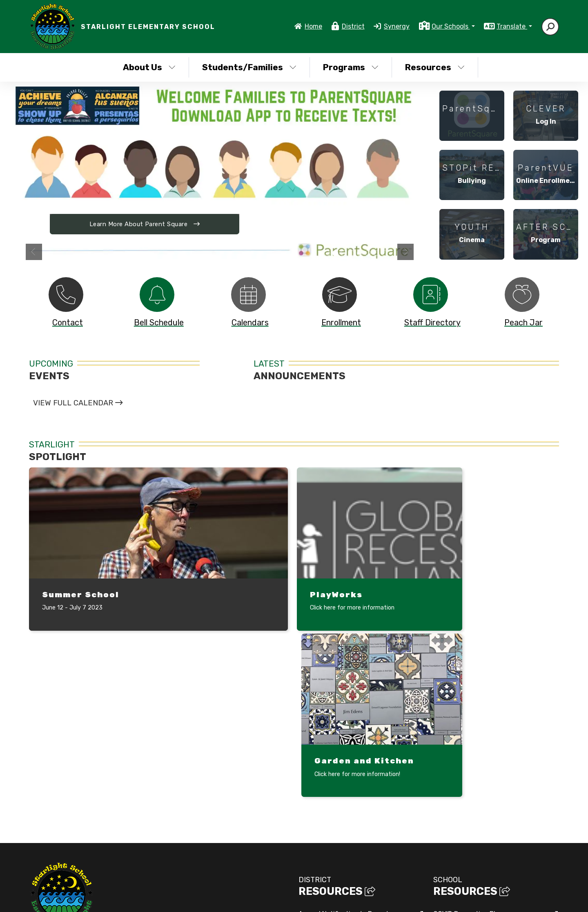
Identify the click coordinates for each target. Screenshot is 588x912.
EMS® (324, 898)
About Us (149, 67)
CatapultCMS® (293, 898)
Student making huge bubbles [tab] (376, 254)
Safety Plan (451, 777)
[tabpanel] (220, 174)
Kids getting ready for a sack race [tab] (360, 254)
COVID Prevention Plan (468, 743)
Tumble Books (454, 793)
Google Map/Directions (176, 804)
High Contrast (494, 899)
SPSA (442, 810)
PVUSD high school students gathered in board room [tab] (327, 254)
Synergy (397, 26)
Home (313, 26)
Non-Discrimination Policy (430, 899)
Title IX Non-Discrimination (340, 843)
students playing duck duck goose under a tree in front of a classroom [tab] (343, 254)
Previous (34, 252)
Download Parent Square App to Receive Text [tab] (335, 254)
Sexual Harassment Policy (338, 826)
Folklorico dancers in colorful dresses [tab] (352, 254)
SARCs (309, 809)
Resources (435, 67)
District (353, 26)
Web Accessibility (325, 860)
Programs (351, 67)
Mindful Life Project (464, 760)
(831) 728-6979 (53, 794)
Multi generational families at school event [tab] (384, 254)
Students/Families (249, 67)
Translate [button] (512, 26)
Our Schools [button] (451, 26)
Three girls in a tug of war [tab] (368, 254)
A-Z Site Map (537, 899)
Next (405, 252)
